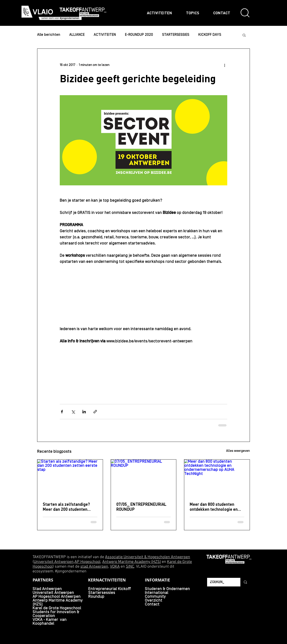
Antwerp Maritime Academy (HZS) (132, 562)
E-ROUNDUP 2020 (139, 35)
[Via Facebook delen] (62, 412)
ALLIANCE (77, 35)
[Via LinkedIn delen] (84, 412)
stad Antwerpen (94, 567)
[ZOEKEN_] (220, 582)
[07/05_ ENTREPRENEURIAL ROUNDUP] (144, 478)
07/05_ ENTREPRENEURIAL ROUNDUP (141, 507)
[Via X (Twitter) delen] (73, 412)
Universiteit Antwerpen (54, 562)
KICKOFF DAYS (210, 35)
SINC (130, 567)
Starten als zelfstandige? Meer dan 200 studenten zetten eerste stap (66, 507)
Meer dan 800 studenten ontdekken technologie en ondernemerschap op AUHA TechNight (215, 507)
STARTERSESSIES (176, 35)
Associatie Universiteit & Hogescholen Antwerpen (148, 557)
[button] (244, 35)
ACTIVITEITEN (105, 35)
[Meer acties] (225, 65)
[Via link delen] (95, 412)
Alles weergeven (238, 451)
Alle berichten (49, 35)
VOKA (115, 567)
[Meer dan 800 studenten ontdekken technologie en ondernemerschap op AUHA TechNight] (217, 478)
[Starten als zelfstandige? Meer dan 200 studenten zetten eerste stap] (70, 478)
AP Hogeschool (87, 562)
